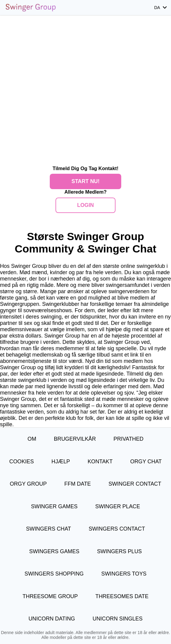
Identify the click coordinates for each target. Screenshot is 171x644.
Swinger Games (54, 506)
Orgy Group (28, 484)
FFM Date (78, 484)
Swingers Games (54, 551)
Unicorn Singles (117, 619)
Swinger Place (118, 506)
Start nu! (85, 181)
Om (32, 439)
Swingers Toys (124, 574)
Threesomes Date (122, 596)
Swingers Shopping (54, 574)
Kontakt (100, 462)
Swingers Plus (120, 551)
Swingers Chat (48, 529)
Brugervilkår (75, 439)
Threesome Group (50, 596)
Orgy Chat (146, 462)
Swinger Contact (135, 484)
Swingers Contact (117, 529)
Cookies (22, 462)
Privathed (128, 439)
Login (85, 205)
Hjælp (61, 462)
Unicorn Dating (52, 619)
